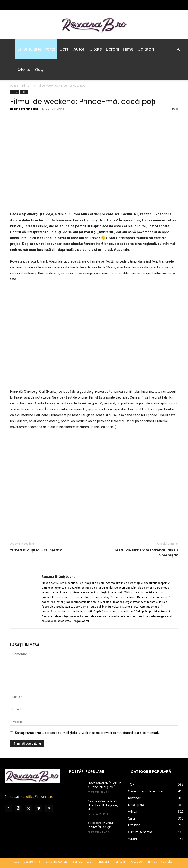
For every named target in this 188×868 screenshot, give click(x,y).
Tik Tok (152, 862)
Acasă (14, 86)
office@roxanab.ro (40, 797)
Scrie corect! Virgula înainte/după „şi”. (102, 825)
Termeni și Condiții (56, 862)
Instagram (105, 862)
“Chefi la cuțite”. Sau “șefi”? (36, 550)
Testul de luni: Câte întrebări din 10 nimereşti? (146, 553)
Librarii (112, 49)
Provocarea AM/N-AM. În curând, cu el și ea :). (105, 785)
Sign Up (77, 862)
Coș (17, 862)
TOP (24, 92)
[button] (178, 49)
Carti (64, 49)
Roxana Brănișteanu (24, 109)
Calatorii (146, 49)
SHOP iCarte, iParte (36, 49)
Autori (79, 49)
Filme (128, 49)
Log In (90, 862)
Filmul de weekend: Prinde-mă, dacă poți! (84, 101)
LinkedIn (121, 862)
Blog (39, 69)
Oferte (24, 69)
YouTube (167, 862)
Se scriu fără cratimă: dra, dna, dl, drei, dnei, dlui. (103, 805)
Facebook (137, 862)
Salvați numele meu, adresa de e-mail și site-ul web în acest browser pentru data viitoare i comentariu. (88, 733)
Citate (96, 49)
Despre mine (32, 862)
